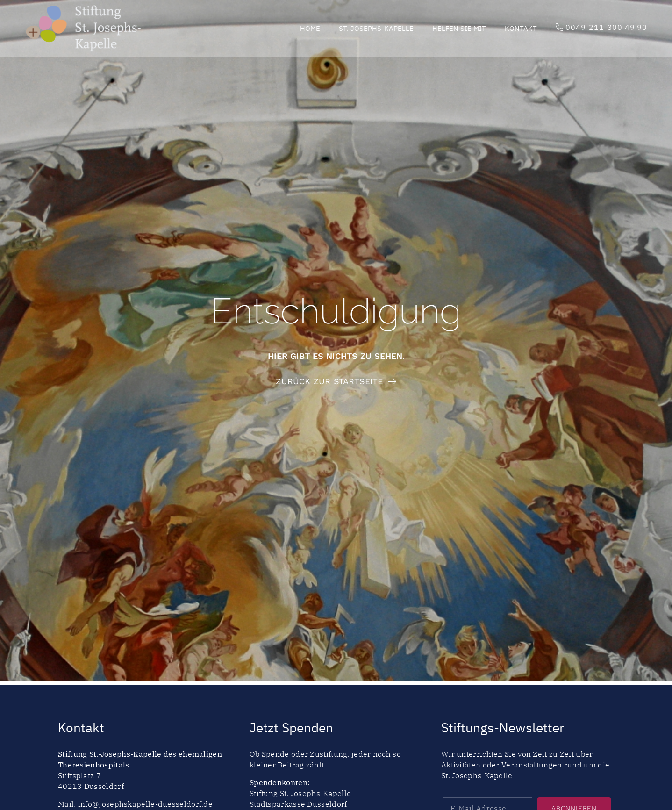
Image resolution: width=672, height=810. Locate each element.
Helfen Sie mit (459, 28)
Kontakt (521, 28)
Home (310, 28)
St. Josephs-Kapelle (376, 28)
